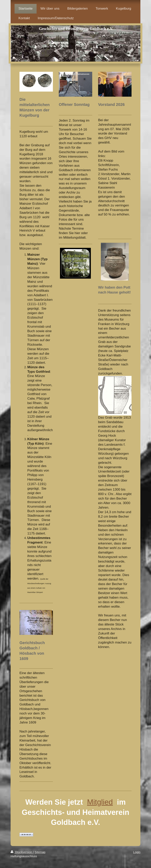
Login (137, 852)
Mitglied (100, 802)
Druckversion (22, 852)
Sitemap (40, 852)
